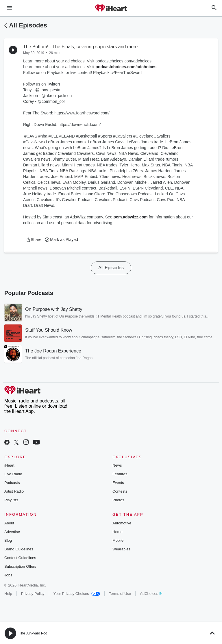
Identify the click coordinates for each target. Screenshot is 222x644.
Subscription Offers (20, 566)
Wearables (121, 549)
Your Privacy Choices (77, 594)
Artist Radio (14, 491)
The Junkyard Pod (33, 633)
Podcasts (12, 483)
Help (8, 594)
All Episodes (28, 25)
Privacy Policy (33, 594)
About (9, 523)
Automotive (122, 523)
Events (118, 483)
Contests (120, 491)
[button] (34, 240)
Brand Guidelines (19, 549)
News (117, 465)
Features (120, 474)
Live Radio (13, 474)
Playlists (11, 500)
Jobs (8, 575)
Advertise (12, 532)
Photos (118, 500)
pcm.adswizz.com (131, 217)
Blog (8, 540)
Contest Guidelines (20, 558)
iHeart (9, 465)
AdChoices (151, 594)
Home (118, 532)
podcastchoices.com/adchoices (126, 67)
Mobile (118, 540)
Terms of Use (120, 594)
